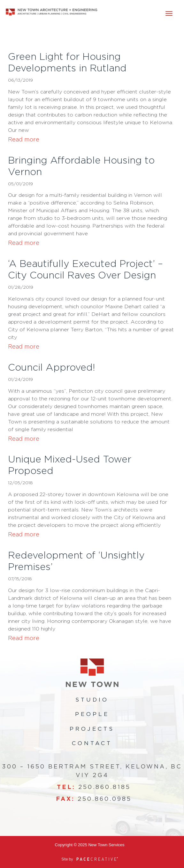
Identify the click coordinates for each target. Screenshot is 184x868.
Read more (24, 140)
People (92, 714)
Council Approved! (51, 368)
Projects (92, 729)
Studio (92, 700)
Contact (92, 743)
